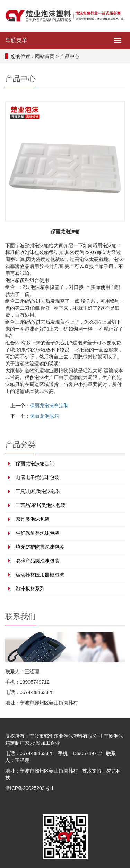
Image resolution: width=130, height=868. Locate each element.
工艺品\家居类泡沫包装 (41, 505)
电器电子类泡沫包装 (37, 477)
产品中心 (70, 56)
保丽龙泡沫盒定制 (49, 406)
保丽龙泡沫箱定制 (35, 464)
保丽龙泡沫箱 (44, 416)
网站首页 (45, 56)
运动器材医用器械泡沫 (40, 575)
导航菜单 (16, 40)
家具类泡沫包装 (33, 519)
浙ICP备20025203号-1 (29, 788)
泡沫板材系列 (30, 589)
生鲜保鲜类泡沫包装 (37, 533)
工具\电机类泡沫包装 (38, 491)
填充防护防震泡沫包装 (40, 547)
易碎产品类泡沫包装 (37, 561)
